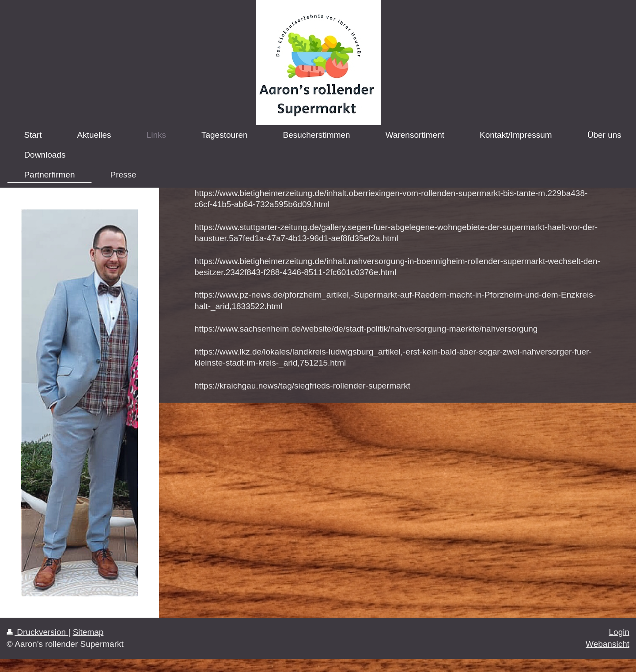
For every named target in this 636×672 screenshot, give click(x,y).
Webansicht (608, 644)
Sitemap (88, 632)
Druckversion (37, 632)
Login (619, 632)
